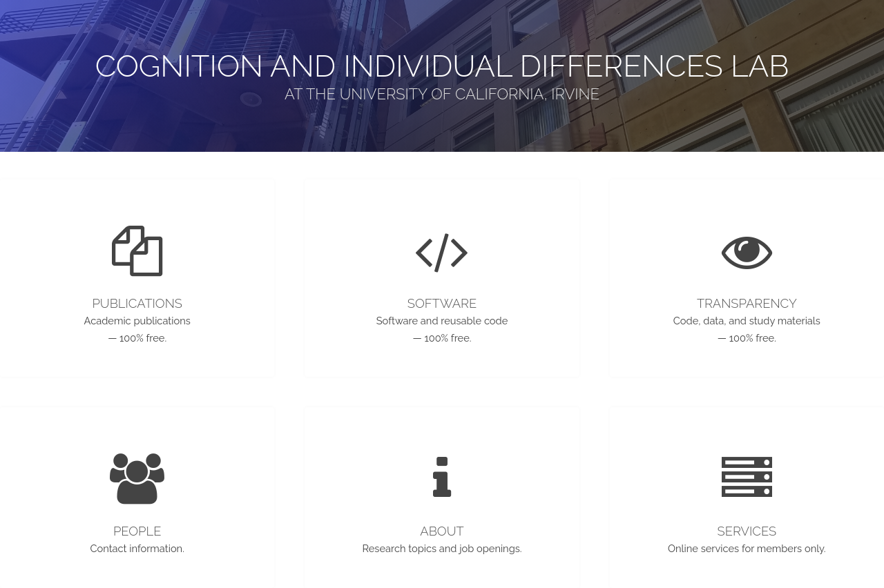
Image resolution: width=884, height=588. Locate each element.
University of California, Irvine (470, 94)
